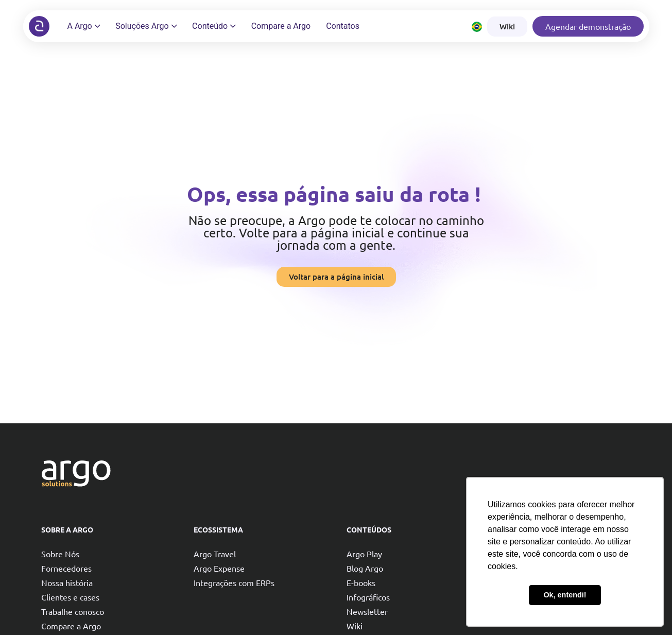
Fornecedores (66, 568)
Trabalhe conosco (73, 611)
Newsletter (367, 611)
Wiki (355, 626)
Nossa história (67, 582)
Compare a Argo (71, 626)
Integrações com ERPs (234, 582)
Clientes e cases (70, 597)
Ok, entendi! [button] (565, 595)
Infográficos (368, 597)
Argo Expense (219, 568)
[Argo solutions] (39, 26)
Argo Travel (215, 554)
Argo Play (364, 554)
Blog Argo (365, 568)
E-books (361, 582)
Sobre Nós (60, 554)
